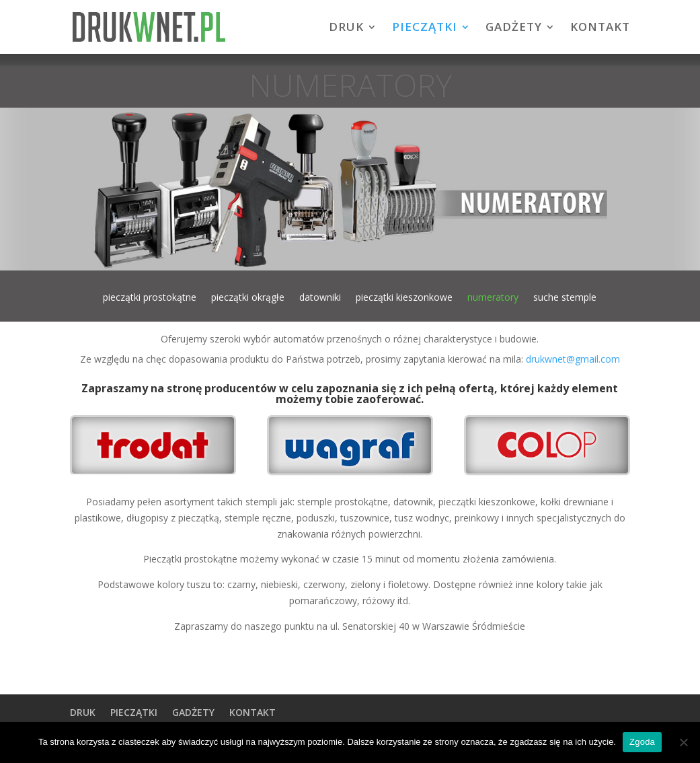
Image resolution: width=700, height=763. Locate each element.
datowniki (320, 298)
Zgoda (642, 742)
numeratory (493, 298)
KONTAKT (600, 28)
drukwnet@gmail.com (573, 359)
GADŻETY (514, 28)
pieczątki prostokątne (150, 298)
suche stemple (565, 298)
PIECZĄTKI (425, 28)
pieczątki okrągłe (248, 298)
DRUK (346, 28)
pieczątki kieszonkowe (404, 298)
